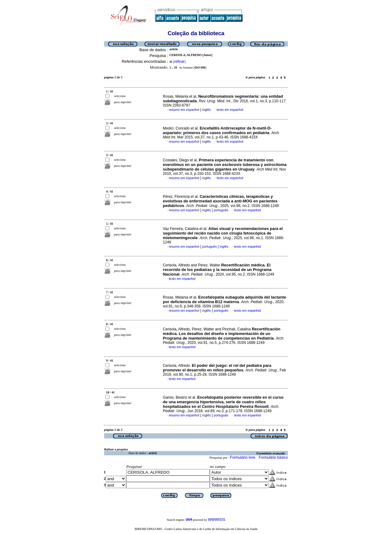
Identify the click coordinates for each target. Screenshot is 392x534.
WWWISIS (217, 520)
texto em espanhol (230, 110)
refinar (179, 62)
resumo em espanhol (184, 110)
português (221, 210)
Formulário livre (243, 457)
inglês (206, 110)
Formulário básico (273, 457)
